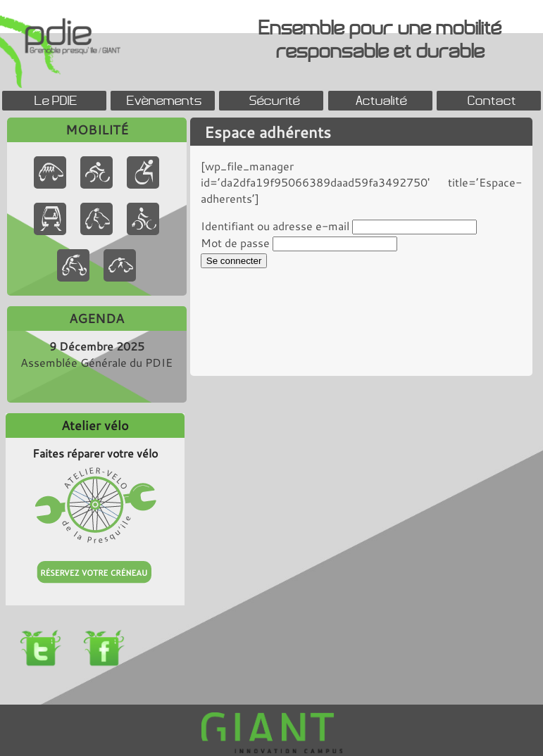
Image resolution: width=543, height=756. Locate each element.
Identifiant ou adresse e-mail (275, 226)
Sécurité (275, 100)
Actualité (381, 100)
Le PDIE (56, 100)
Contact (492, 100)
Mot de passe (235, 242)
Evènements (164, 100)
